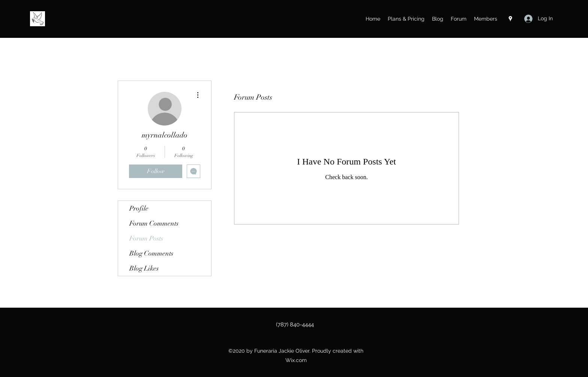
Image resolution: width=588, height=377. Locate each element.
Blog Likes (144, 268)
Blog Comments (151, 253)
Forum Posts (146, 238)
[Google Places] (510, 19)
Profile (139, 208)
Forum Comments (154, 223)
